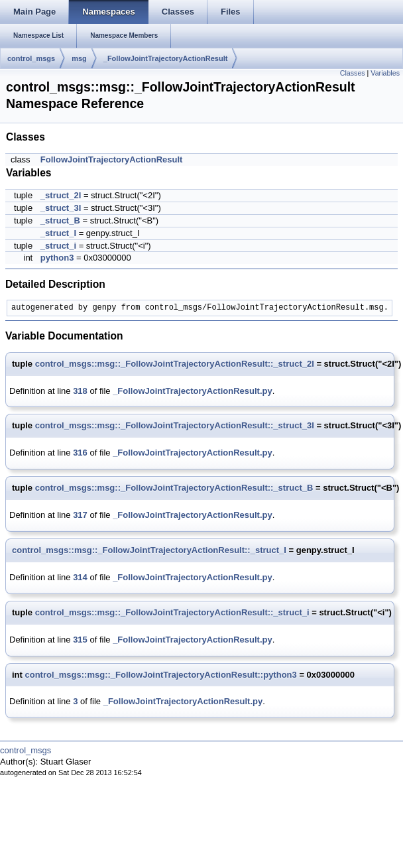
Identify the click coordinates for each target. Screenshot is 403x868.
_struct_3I (61, 208)
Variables (385, 73)
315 (80, 640)
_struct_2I (61, 195)
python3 (57, 258)
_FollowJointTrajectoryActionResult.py (193, 391)
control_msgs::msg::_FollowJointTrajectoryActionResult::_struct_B (174, 488)
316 (80, 453)
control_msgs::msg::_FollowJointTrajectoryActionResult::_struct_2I (175, 364)
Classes (353, 73)
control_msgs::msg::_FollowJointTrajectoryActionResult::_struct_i (172, 612)
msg (79, 58)
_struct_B (60, 220)
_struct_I (58, 233)
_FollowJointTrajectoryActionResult (166, 58)
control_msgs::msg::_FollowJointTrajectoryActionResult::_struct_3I (175, 425)
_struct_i (58, 246)
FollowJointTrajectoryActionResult (112, 159)
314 (80, 577)
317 (80, 515)
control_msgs (31, 58)
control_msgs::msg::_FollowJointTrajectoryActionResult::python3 (161, 675)
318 (80, 391)
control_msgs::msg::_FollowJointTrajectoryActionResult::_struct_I (149, 550)
